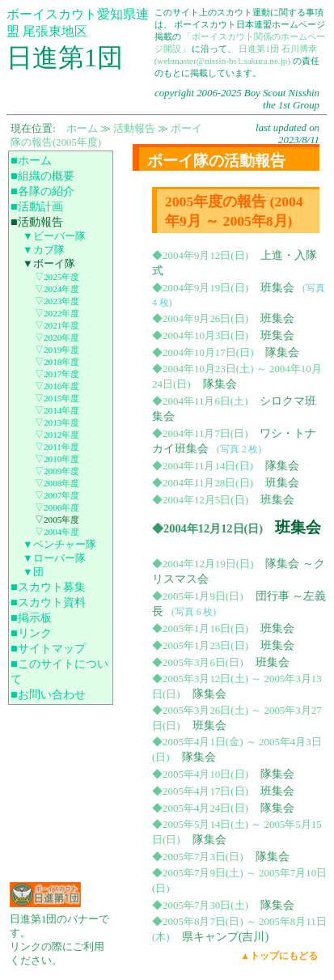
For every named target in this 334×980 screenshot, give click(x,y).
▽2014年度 (57, 410)
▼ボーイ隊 (49, 264)
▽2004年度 (57, 532)
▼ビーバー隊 (54, 236)
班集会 (277, 287)
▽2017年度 (57, 374)
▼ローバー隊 (54, 558)
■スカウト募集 (48, 587)
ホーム (82, 129)
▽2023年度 (57, 301)
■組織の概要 (42, 176)
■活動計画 (37, 206)
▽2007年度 (57, 495)
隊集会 (282, 352)
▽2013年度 (57, 422)
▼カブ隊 (44, 250)
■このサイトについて (59, 671)
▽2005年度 (57, 520)
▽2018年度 (57, 362)
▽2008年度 (57, 483)
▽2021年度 (57, 325)
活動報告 (134, 129)
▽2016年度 (57, 386)
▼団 (33, 572)
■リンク (31, 633)
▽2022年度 (57, 313)
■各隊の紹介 (42, 191)
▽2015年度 (57, 398)
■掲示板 (31, 617)
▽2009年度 (57, 471)
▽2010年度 (57, 459)
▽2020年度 (57, 337)
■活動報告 (37, 222)
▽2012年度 (57, 435)
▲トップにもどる (279, 956)
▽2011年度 (57, 447)
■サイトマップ (48, 648)
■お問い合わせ (48, 694)
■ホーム (31, 160)
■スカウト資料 (48, 602)
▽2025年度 (57, 277)
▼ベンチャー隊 (59, 545)
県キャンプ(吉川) (226, 936)
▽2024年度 (57, 289)
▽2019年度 (57, 350)
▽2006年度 (57, 507)
